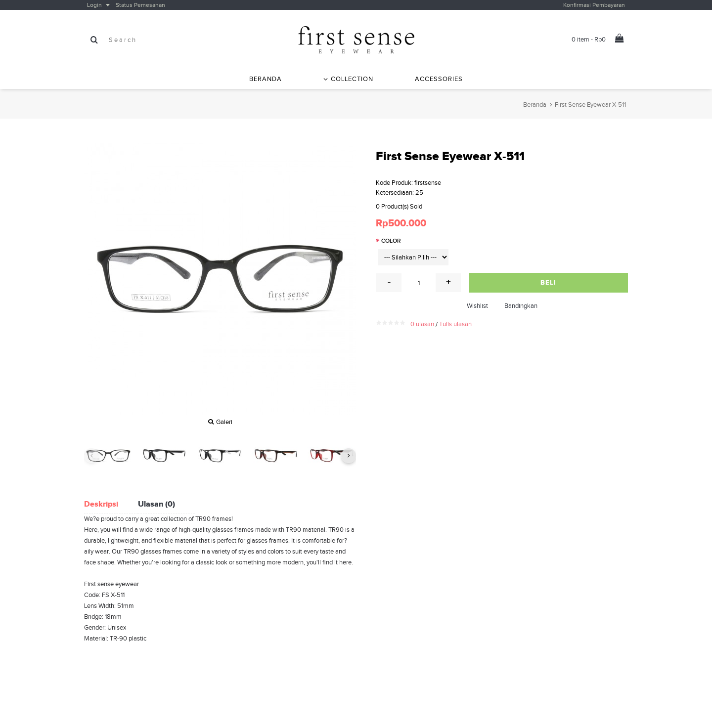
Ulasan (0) (156, 504)
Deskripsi (101, 504)
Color (391, 241)
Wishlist (477, 306)
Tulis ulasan (455, 324)
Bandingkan (521, 306)
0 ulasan (422, 324)
